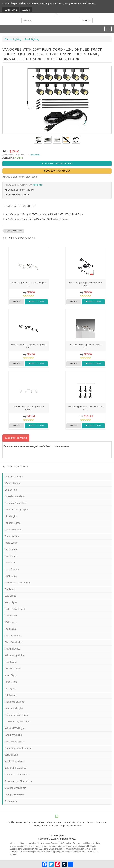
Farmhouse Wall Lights (16, 715)
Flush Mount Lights (14, 742)
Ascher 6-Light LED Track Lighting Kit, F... (29, 284)
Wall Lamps (10, 622)
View (17, 302)
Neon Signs (10, 675)
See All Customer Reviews (20, 190)
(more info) (35, 155)
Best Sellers (38, 822)
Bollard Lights (11, 755)
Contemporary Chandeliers (18, 781)
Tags (63, 826)
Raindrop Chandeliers (16, 503)
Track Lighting (32, 39)
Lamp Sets (10, 563)
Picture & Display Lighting (18, 583)
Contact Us (69, 822)
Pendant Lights (12, 523)
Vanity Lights (11, 616)
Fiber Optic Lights (13, 642)
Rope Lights (11, 682)
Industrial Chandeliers (16, 768)
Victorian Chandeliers (15, 788)
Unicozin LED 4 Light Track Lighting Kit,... (86, 346)
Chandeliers (11, 490)
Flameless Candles (14, 702)
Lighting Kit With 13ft (14, 231)
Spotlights (9, 589)
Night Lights (11, 576)
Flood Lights (11, 602)
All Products (11, 801)
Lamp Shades (12, 569)
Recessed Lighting (14, 530)
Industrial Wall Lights (15, 728)
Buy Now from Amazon (57, 171)
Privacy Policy (40, 826)
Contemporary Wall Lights (18, 722)
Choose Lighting (13, 39)
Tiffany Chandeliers (14, 794)
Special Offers (74, 826)
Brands (81, 822)
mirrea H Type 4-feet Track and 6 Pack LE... (85, 408)
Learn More (11, 10)
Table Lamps (11, 543)
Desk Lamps (11, 549)
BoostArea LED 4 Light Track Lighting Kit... (28, 346)
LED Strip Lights (13, 669)
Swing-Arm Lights (13, 735)
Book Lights (10, 629)
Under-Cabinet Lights (15, 609)
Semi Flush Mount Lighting (18, 748)
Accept (26, 10)
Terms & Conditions (96, 822)
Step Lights (10, 596)
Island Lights (11, 516)
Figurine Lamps (12, 649)
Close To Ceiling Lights (16, 510)
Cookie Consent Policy (18, 822)
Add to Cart (36, 302)
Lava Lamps (11, 662)
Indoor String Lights (14, 655)
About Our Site (54, 822)
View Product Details (17, 195)
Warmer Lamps (12, 483)
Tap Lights (10, 689)
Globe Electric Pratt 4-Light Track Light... (28, 408)
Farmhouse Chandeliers (17, 775)
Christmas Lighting (14, 477)
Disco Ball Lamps (13, 636)
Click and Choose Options (57, 163)
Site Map (53, 826)
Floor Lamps (11, 556)
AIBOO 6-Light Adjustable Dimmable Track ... (85, 284)
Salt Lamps (10, 695)
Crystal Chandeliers (14, 496)
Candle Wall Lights (14, 708)
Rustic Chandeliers (14, 761)
